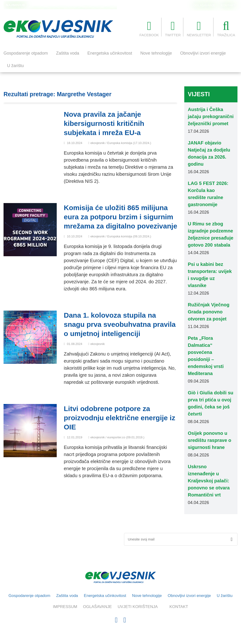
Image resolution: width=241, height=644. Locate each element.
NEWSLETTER (199, 28)
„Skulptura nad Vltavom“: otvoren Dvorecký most (66, 5)
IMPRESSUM (65, 607)
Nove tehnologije (156, 53)
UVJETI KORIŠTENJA (138, 607)
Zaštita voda (68, 53)
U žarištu (15, 66)
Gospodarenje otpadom (26, 53)
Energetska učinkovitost (110, 53)
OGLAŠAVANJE (204, 5)
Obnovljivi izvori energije (203, 53)
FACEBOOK (149, 28)
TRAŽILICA (226, 28)
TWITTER (173, 28)
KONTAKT (228, 5)
